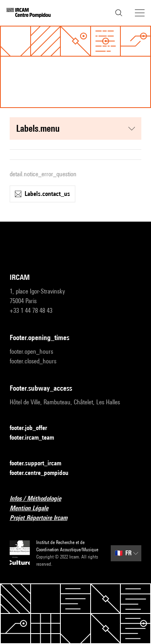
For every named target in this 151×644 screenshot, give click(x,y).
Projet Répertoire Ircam (43, 518)
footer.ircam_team (37, 438)
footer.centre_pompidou (44, 473)
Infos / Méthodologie (40, 499)
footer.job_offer (33, 428)
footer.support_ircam (40, 464)
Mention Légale (34, 508)
